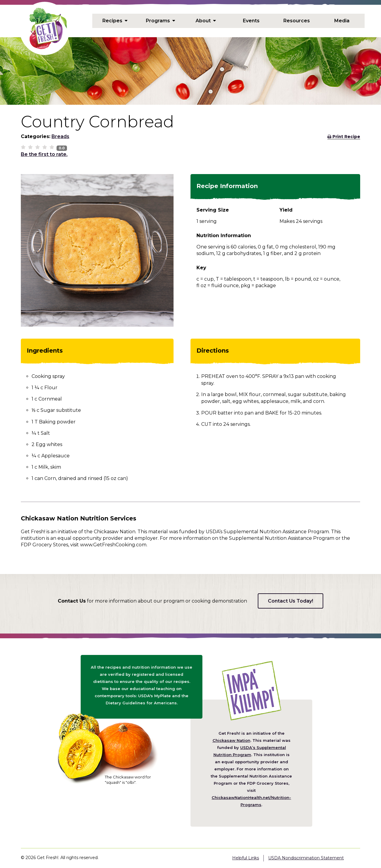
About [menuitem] (206, 21)
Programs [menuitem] (160, 21)
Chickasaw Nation (231, 740)
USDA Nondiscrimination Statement (306, 858)
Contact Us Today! (291, 601)
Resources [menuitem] (297, 21)
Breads (60, 136)
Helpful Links (246, 858)
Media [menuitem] (342, 21)
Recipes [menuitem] (115, 21)
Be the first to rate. (44, 154)
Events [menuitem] (251, 21)
